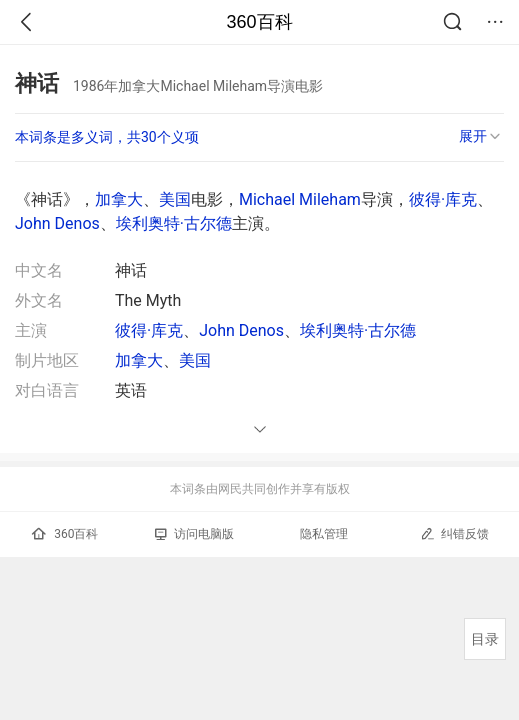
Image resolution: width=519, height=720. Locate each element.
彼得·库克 (443, 199)
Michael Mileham (300, 199)
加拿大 (119, 199)
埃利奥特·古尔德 (174, 223)
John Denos (57, 223)
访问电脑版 (194, 534)
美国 (175, 199)
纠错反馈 (454, 533)
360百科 (259, 22)
